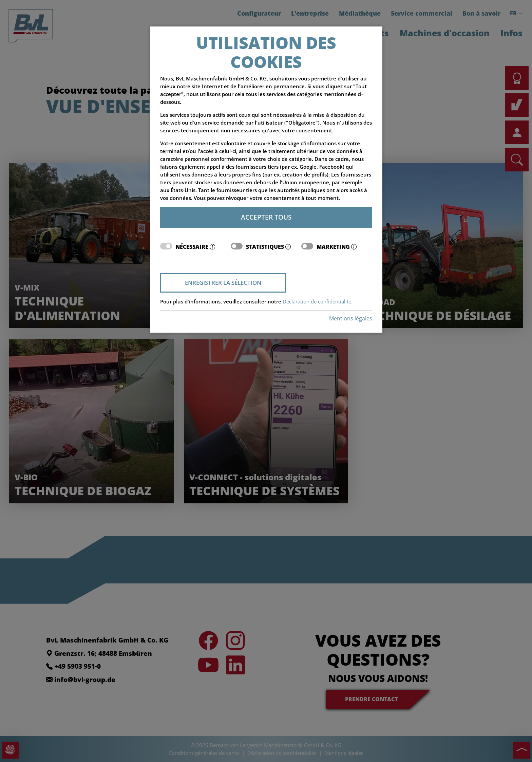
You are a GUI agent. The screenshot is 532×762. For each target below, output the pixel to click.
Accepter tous (266, 217)
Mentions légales (351, 318)
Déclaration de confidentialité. (318, 302)
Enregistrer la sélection (223, 283)
